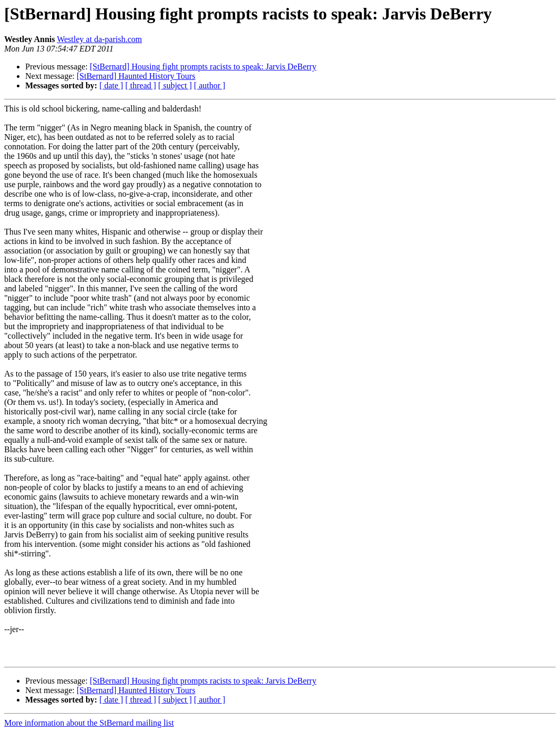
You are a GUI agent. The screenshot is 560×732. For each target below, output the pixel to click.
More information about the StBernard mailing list (89, 723)
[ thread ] (141, 85)
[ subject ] (175, 85)
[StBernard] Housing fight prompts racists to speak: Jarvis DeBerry (203, 67)
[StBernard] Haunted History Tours (136, 76)
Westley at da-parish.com (99, 39)
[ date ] (111, 85)
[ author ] (210, 85)
